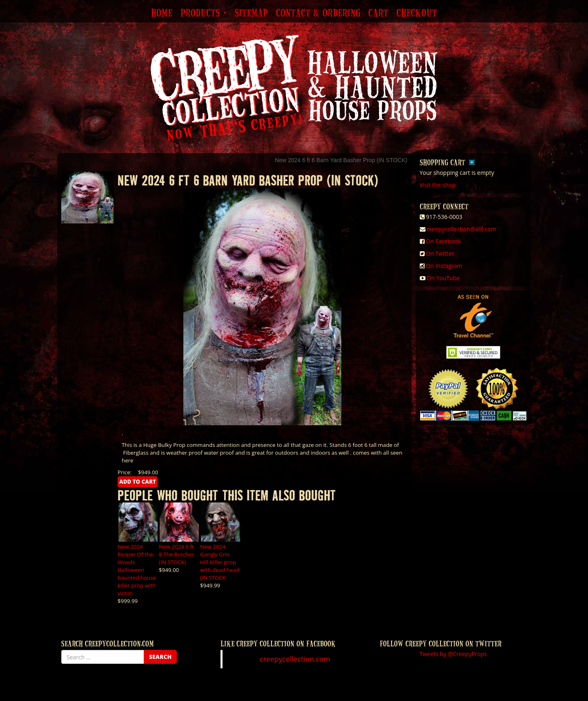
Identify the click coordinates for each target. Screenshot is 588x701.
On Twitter (440, 253)
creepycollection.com (295, 659)
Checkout (417, 13)
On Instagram (444, 266)
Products (204, 13)
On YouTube (443, 278)
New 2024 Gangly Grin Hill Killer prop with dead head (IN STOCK (220, 562)
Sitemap (251, 13)
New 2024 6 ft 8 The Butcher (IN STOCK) (177, 554)
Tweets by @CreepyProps (453, 654)
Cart (378, 13)
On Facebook (443, 241)
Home (162, 13)
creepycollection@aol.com (461, 229)
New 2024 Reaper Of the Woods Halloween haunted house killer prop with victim (137, 570)
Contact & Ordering (318, 13)
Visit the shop (438, 185)
